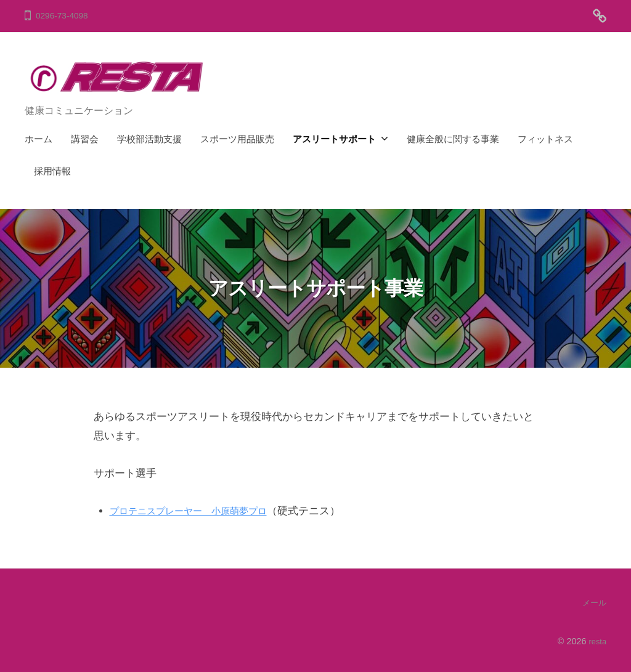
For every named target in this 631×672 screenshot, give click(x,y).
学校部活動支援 (149, 139)
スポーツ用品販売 (237, 139)
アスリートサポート (334, 139)
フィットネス (545, 139)
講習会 (85, 139)
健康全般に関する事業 (453, 139)
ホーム (39, 139)
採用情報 (52, 171)
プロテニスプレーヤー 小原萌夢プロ (199, 511)
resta (596, 641)
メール (593, 602)
